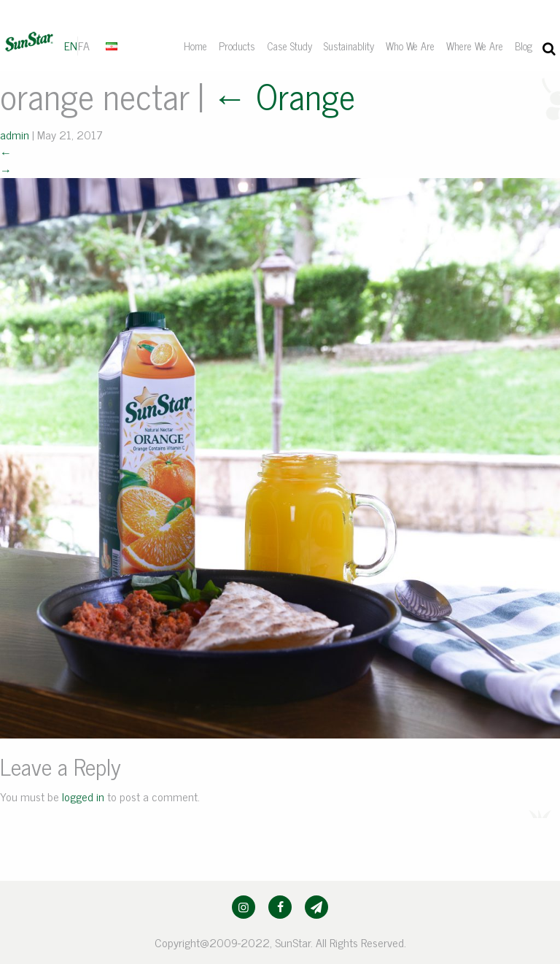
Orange (284, 95)
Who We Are (410, 46)
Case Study (289, 46)
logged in (83, 796)
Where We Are (475, 46)
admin (15, 134)
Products (237, 46)
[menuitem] (113, 45)
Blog (524, 46)
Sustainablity (349, 46)
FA (84, 45)
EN (71, 45)
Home (195, 46)
